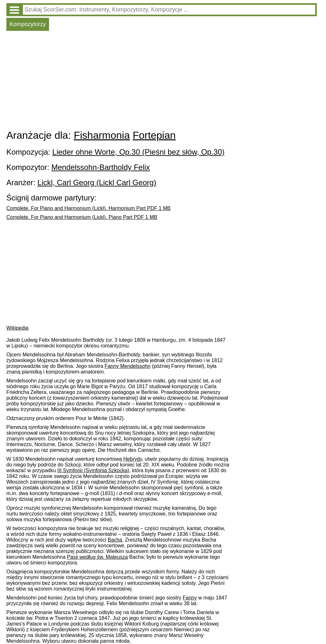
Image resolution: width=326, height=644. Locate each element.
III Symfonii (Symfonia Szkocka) (93, 470)
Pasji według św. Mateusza (97, 557)
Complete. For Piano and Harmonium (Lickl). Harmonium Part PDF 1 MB (89, 208)
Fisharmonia (102, 135)
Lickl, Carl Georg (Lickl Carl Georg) (97, 182)
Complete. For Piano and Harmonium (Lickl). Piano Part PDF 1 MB (82, 217)
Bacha (115, 540)
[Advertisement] (162, 82)
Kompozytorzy (28, 24)
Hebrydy (132, 459)
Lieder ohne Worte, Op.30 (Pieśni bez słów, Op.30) (138, 152)
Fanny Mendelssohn (128, 366)
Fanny (190, 598)
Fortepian (154, 135)
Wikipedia (17, 328)
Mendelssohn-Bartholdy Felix (100, 167)
